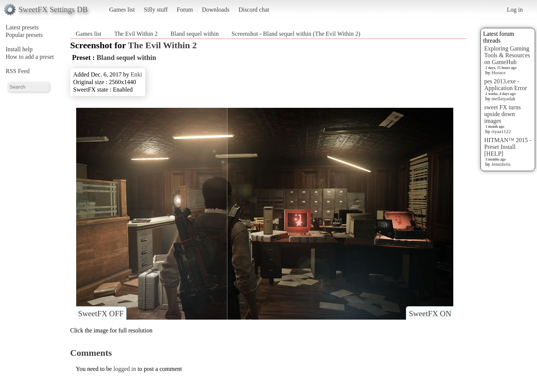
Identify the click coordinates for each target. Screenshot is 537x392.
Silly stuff (156, 10)
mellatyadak (503, 99)
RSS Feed (18, 71)
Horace (499, 73)
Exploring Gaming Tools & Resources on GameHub (507, 55)
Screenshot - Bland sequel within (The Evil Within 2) (296, 34)
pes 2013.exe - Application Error (506, 85)
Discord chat (254, 10)
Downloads (216, 10)
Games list (122, 10)
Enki (136, 74)
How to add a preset (30, 57)
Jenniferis (501, 164)
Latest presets (22, 27)
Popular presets (24, 35)
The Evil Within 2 (136, 34)
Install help (19, 49)
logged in (125, 369)
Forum (185, 10)
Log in (515, 10)
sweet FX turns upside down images (502, 114)
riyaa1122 (501, 131)
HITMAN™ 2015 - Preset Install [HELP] (508, 147)
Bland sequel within (195, 34)
